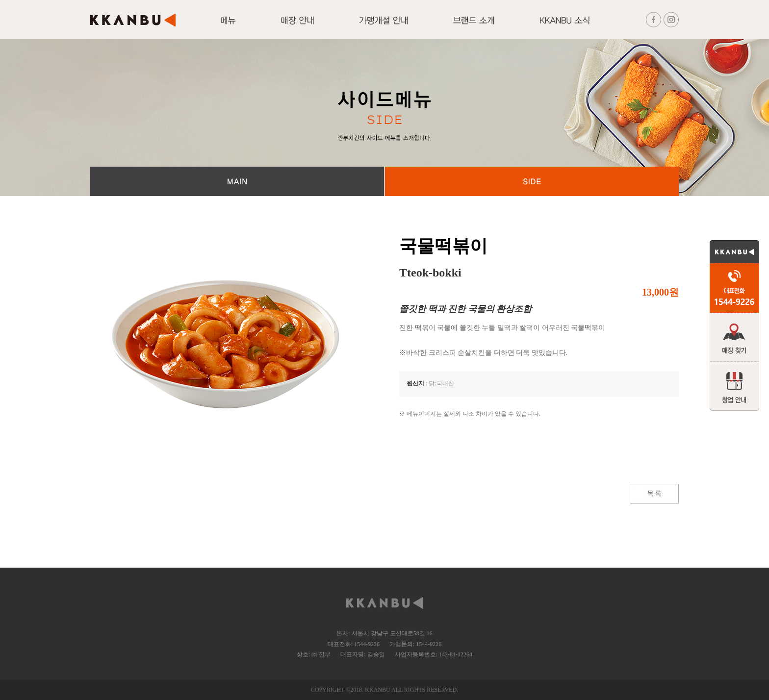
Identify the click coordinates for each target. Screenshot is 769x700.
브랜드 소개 (474, 26)
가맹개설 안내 (384, 26)
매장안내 (297, 26)
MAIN (237, 181)
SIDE (532, 181)
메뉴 (228, 26)
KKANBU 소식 (564, 26)
